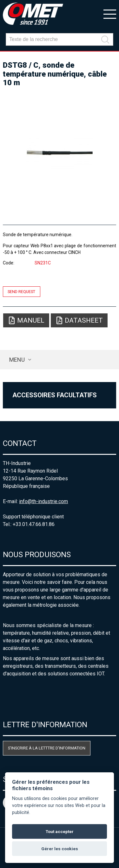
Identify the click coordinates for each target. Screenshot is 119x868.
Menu (17, 360)
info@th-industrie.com (43, 501)
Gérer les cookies (60, 849)
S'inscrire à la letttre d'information (47, 748)
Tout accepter (60, 831)
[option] (59, 153)
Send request (21, 292)
